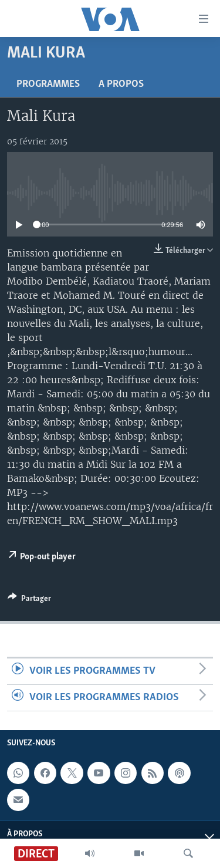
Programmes (48, 84)
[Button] (29, 600)
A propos (121, 84)
